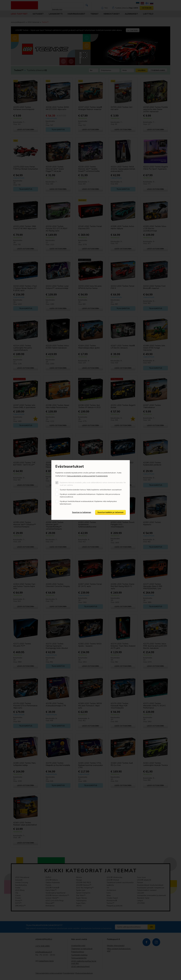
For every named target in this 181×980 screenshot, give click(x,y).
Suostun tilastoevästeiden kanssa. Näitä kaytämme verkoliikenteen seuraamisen (91, 490)
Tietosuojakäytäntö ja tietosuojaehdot (81, 476)
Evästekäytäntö (102, 476)
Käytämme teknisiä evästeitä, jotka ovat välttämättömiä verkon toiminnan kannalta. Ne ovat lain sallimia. (93, 484)
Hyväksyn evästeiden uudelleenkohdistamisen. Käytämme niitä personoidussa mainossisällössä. (90, 496)
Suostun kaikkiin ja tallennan (110, 512)
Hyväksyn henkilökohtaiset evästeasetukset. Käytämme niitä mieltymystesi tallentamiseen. (88, 503)
